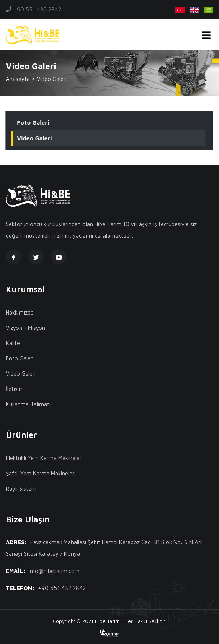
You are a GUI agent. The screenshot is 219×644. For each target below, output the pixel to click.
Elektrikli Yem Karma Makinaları (44, 458)
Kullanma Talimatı (28, 404)
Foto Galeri (33, 122)
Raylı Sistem (21, 489)
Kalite (13, 343)
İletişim (15, 389)
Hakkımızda (20, 312)
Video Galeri (34, 138)
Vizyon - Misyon (25, 328)
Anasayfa (18, 79)
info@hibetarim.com (54, 571)
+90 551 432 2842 (37, 9)
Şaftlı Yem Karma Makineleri (41, 473)
